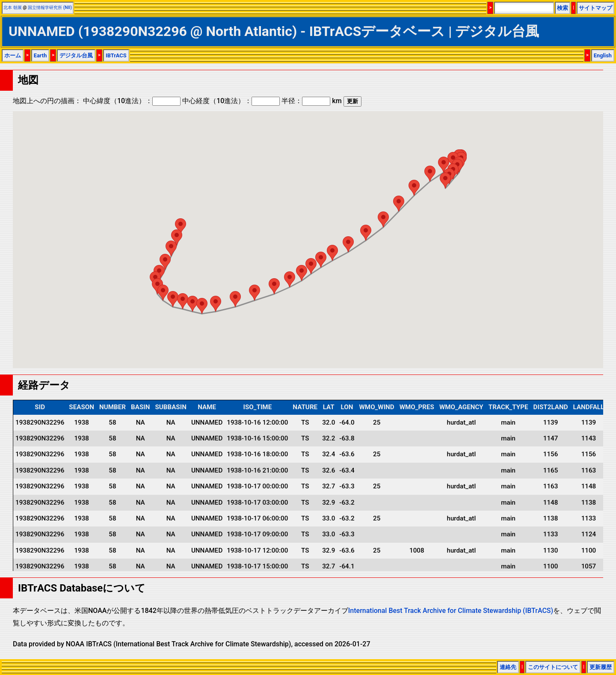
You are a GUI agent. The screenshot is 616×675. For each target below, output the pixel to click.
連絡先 (508, 667)
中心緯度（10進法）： (132, 101)
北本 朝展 (13, 7)
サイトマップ (595, 8)
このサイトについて (553, 667)
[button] (445, 180)
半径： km (311, 101)
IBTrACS (116, 55)
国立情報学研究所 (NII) (50, 7)
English (603, 55)
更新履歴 (601, 667)
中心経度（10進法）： (231, 101)
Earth (40, 55)
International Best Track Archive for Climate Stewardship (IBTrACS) (451, 611)
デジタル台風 (76, 55)
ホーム (13, 55)
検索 (563, 8)
